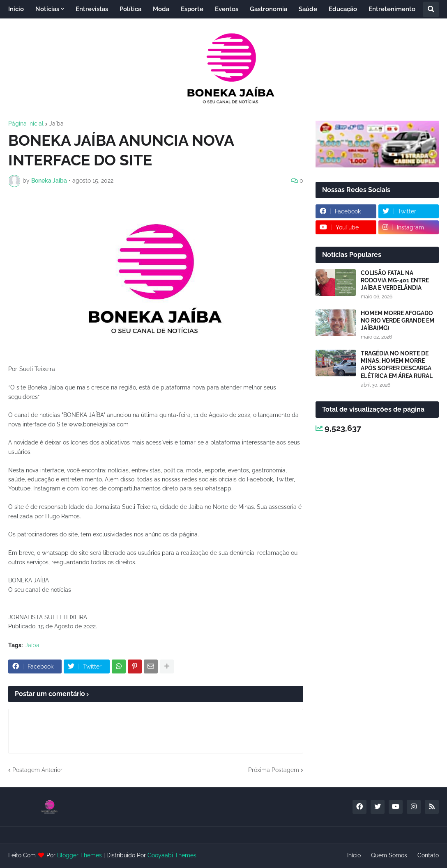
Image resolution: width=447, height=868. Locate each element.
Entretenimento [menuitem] (392, 9)
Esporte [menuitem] (192, 9)
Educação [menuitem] (343, 9)
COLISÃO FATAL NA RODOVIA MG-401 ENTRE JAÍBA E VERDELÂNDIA (395, 280)
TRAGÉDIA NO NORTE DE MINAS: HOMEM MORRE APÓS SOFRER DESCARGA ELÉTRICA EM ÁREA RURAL (397, 365)
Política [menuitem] (130, 9)
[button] (431, 9)
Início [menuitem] (16, 9)
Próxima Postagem (274, 770)
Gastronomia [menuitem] (268, 9)
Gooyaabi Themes (172, 855)
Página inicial (26, 124)
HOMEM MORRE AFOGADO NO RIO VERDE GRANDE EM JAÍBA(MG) (397, 321)
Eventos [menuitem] (227, 9)
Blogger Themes (79, 855)
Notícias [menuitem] (47, 9)
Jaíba (56, 124)
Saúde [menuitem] (308, 9)
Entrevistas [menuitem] (92, 9)
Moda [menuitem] (161, 9)
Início (354, 855)
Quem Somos (389, 855)
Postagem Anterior (37, 770)
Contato (428, 855)
